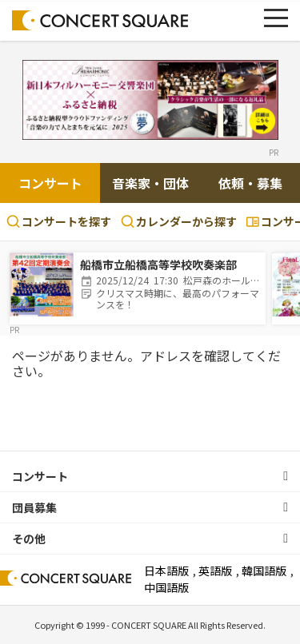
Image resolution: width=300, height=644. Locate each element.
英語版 (215, 570)
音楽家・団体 (150, 183)
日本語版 (166, 570)
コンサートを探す (59, 221)
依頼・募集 (250, 183)
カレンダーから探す (179, 221)
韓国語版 (264, 570)
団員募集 (34, 507)
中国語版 (166, 587)
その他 (29, 539)
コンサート (50, 183)
